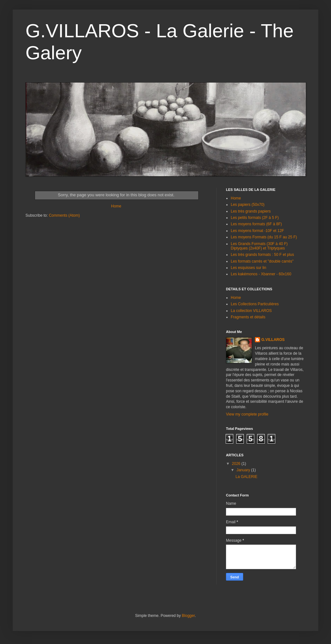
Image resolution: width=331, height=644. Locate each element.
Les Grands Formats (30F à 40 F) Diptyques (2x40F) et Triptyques (259, 246)
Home (116, 206)
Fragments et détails (248, 317)
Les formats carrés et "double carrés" (262, 261)
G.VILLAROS (273, 340)
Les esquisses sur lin (248, 268)
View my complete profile (247, 414)
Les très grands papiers (251, 211)
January (244, 470)
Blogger (188, 616)
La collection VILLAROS (251, 311)
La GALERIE (246, 477)
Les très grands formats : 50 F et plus (262, 255)
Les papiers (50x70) (248, 205)
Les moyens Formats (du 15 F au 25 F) (264, 237)
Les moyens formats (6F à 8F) (256, 224)
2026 (237, 464)
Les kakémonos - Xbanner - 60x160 (261, 274)
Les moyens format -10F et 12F (257, 231)
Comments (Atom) (64, 215)
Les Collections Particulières (255, 304)
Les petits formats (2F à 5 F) (255, 218)
